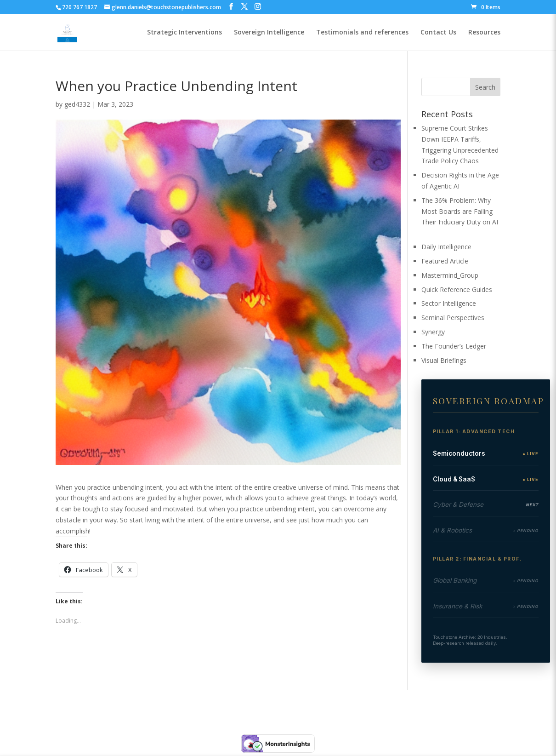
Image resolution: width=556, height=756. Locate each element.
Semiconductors (459, 453)
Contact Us (438, 33)
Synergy (433, 332)
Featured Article (445, 261)
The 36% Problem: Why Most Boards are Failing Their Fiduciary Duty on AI (460, 211)
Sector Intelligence (449, 303)
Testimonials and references (362, 33)
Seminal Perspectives (453, 318)
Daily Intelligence (446, 247)
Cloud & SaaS (454, 479)
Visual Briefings (444, 360)
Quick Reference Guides (457, 289)
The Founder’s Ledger (454, 346)
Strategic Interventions (184, 33)
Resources (484, 33)
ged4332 (77, 104)
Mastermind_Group (450, 275)
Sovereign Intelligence (269, 33)
